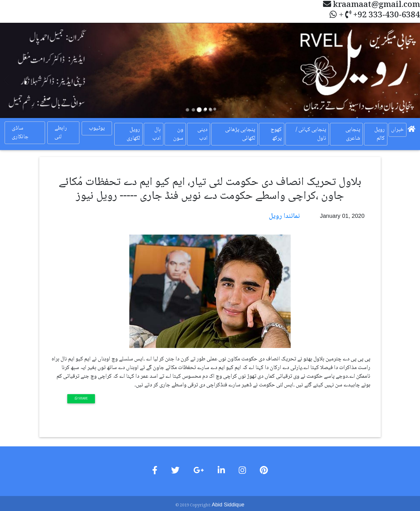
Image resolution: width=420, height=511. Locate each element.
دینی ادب (202, 134)
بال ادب (157, 134)
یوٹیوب (97, 128)
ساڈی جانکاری (20, 133)
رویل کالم (380, 134)
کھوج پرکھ (276, 134)
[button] (31, 70)
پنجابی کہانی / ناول (311, 134)
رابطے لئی (61, 133)
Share (81, 399)
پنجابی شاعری (353, 134)
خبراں (397, 130)
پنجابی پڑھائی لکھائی (240, 134)
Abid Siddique (228, 504)
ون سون (178, 134)
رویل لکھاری (133, 134)
